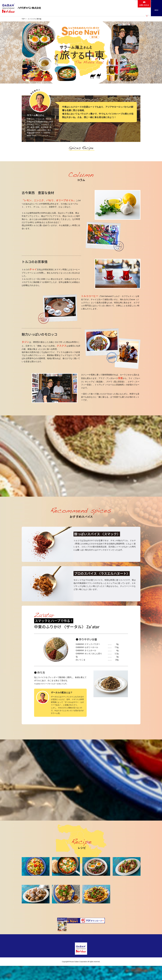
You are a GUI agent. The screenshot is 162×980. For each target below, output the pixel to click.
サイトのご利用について (90, 953)
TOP (23, 19)
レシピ (96, 13)
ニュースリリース (141, 13)
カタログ (125, 13)
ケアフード (131, 5)
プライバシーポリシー (71, 953)
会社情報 (105, 4)
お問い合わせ (144, 5)
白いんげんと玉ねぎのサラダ (96, 884)
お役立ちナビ (110, 13)
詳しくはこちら (85, 561)
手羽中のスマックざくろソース (127, 884)
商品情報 (84, 13)
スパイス (64, 153)
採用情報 (118, 5)
